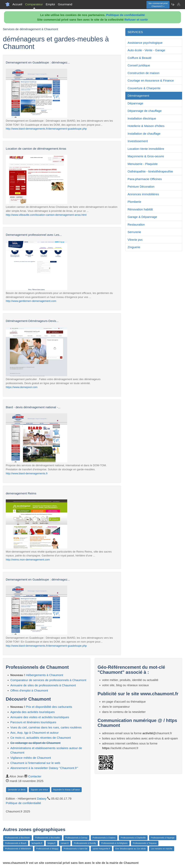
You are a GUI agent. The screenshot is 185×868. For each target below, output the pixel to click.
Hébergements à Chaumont (45, 675)
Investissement (138, 141)
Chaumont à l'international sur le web (35, 763)
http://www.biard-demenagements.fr (27, 473)
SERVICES (135, 32)
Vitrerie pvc (135, 240)
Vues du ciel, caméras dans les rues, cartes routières (46, 727)
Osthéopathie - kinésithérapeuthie (150, 171)
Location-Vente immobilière (146, 149)
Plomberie (134, 202)
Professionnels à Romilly (85, 843)
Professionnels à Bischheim (17, 838)
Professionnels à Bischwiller (48, 838)
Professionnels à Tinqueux (145, 843)
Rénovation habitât (140, 209)
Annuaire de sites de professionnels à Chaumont (43, 685)
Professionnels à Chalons (104, 838)
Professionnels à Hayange (163, 838)
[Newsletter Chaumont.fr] (173, 4)
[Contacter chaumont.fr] (178, 4)
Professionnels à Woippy (47, 849)
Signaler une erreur (39, 790)
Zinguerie (134, 247)
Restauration (136, 224)
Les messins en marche (162, 849)
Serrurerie (134, 232)
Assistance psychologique (145, 43)
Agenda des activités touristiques (33, 712)
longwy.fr (52, 843)
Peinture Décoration (141, 187)
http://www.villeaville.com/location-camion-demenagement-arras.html (46, 215)
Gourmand (65, 4)
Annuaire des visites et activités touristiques (40, 717)
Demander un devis (17, 790)
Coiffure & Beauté (140, 58)
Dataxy (42, 799)
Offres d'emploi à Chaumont (29, 690)
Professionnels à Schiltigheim (114, 843)
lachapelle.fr (37, 843)
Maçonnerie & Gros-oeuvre (146, 156)
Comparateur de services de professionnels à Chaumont (48, 680)
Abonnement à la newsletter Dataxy (44, 768)
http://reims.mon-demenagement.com (28, 560)
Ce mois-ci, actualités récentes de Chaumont (41, 738)
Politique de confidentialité (126, 15)
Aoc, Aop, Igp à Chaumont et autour (35, 733)
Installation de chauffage (144, 134)
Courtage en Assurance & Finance (151, 80)
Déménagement (138, 96)
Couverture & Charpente (144, 88)
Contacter (35, 776)
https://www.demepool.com (22, 387)
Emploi (50, 4)
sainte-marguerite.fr (101, 849)
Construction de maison (144, 73)
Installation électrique (142, 118)
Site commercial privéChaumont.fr (158, 5)
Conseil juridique (139, 65)
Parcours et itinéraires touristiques (33, 722)
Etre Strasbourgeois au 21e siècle (131, 849)
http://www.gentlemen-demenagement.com (31, 301)
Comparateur (34, 4)
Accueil (17, 4)
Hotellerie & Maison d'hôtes (146, 126)
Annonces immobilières (143, 194)
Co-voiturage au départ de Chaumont (35, 743)
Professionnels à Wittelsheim (18, 849)
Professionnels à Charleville (133, 838)
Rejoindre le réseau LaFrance (66, 790)
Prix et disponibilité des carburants (49, 707)
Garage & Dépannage (142, 217)
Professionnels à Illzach (16, 843)
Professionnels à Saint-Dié (76, 849)
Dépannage (135, 103)
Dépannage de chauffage (145, 111)
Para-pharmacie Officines (145, 179)
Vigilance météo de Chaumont (31, 758)
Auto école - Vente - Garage (146, 50)
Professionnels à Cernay (76, 838)
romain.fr (65, 843)
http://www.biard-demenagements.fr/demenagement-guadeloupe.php (46, 129)
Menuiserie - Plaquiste (143, 164)
